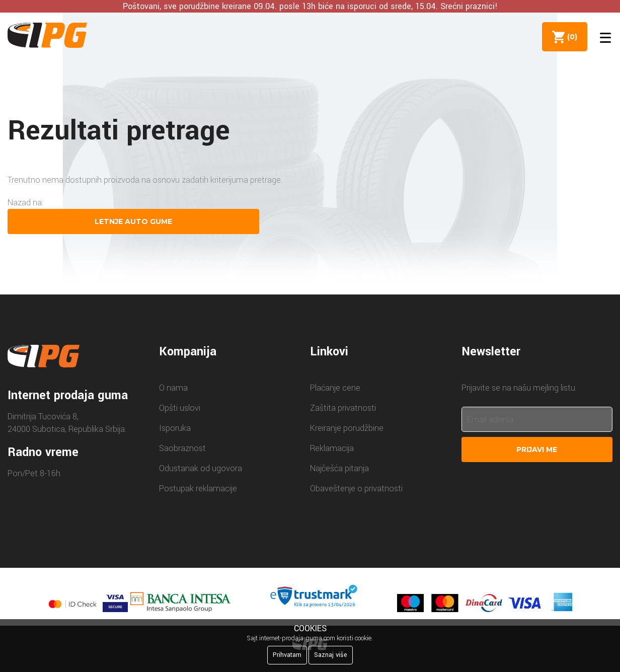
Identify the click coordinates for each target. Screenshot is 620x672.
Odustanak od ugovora (201, 468)
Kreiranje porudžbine (347, 428)
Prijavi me (537, 450)
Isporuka (175, 428)
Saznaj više (331, 655)
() (570, 37)
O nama (173, 388)
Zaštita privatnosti (343, 408)
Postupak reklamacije (198, 489)
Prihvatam (287, 655)
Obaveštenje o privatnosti (356, 489)
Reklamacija (332, 448)
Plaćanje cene (335, 388)
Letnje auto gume (133, 221)
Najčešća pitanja (339, 468)
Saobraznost (182, 448)
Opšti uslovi (180, 408)
